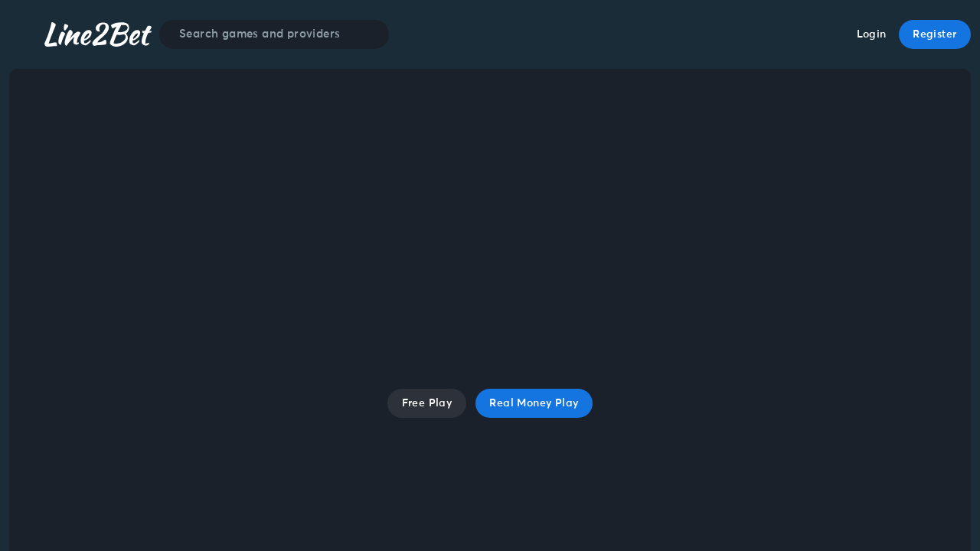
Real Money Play (534, 403)
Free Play (427, 403)
